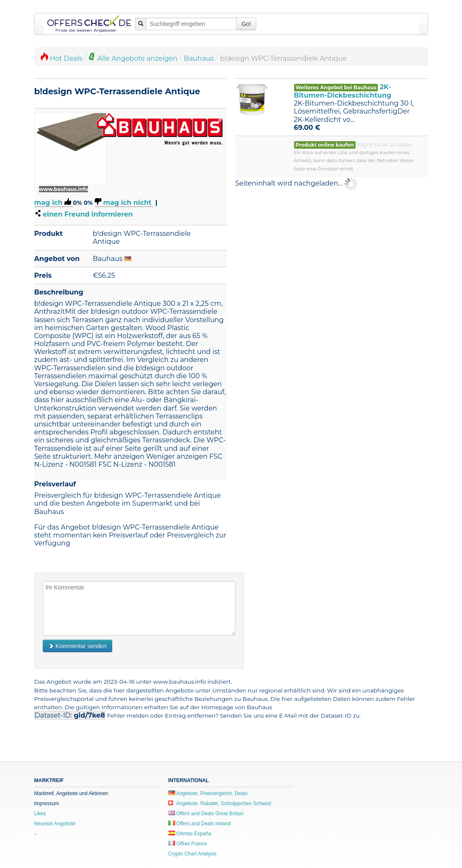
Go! (246, 24)
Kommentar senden (77, 646)
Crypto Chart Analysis (192, 854)
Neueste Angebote (55, 824)
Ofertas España (190, 834)
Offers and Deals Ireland (200, 824)
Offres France (188, 844)
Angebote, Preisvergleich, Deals (208, 793)
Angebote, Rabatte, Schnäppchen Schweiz (220, 803)
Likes (40, 814)
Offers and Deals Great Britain (206, 814)
